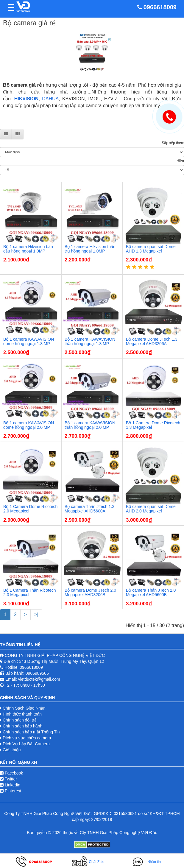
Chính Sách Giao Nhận (24, 708)
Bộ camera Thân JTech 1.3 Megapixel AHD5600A (89, 509)
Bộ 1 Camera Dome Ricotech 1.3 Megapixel (153, 425)
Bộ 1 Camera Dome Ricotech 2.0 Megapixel (30, 509)
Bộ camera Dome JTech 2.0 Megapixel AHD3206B (90, 592)
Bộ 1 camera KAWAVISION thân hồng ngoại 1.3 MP (90, 341)
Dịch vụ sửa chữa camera (27, 738)
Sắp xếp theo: (173, 143)
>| (36, 614)
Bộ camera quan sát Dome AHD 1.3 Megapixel (151, 249)
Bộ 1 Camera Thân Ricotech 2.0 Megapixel (30, 592)
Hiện (180, 161)
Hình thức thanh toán (22, 714)
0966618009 (160, 7)
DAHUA (50, 99)
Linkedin (10, 785)
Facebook (11, 773)
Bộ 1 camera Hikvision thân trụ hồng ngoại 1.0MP (90, 249)
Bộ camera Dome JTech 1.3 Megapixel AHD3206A (152, 341)
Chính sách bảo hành (22, 726)
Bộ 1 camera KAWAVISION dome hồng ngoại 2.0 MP (29, 425)
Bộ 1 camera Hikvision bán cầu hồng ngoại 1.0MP (28, 249)
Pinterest (11, 791)
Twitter (8, 779)
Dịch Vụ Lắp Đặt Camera (26, 744)
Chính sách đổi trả (20, 720)
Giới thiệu (12, 750)
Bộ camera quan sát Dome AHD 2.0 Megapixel (151, 509)
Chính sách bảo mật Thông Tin (31, 732)
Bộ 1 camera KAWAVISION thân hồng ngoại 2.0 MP (90, 425)
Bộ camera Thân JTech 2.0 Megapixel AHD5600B (151, 592)
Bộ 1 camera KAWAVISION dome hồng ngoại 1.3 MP (29, 341)
